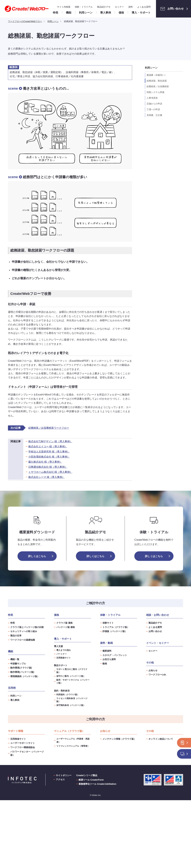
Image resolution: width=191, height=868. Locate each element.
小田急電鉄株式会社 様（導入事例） (49, 457)
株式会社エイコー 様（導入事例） (48, 446)
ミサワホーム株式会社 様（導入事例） (50, 472)
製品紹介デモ (104, 7)
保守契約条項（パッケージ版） (71, 705)
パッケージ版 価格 (66, 627)
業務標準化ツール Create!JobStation (97, 784)
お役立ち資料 (109, 659)
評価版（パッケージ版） (115, 631)
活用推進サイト (64, 658)
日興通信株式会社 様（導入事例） (48, 467)
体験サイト (108, 623)
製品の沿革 (16, 636)
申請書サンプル (18, 664)
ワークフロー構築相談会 (23, 747)
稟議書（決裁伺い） (157, 75)
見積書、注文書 (154, 115)
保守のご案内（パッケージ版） (71, 676)
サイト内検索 (64, 7)
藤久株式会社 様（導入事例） (45, 462)
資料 (131, 7)
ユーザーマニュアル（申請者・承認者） (73, 740)
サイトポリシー (64, 775)
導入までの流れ (64, 650)
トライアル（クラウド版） (116, 627)
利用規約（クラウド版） (68, 695)
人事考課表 (152, 98)
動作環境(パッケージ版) (22, 672)
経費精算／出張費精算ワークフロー (49, 428)
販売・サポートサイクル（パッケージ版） (73, 681)
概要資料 (107, 651)
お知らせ (153, 670)
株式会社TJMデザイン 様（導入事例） (50, 441)
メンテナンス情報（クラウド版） (119, 739)
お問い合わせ (171, 9)
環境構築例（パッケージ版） (25, 676)
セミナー (119, 7)
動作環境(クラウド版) (21, 668)
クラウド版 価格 (64, 623)
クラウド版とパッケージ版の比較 (27, 627)
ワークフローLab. (157, 675)
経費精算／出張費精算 (158, 86)
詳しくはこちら (37, 556)
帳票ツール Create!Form (91, 780)
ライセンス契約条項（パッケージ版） (72, 700)
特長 (13, 623)
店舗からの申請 (154, 104)
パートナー (62, 654)
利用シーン (16, 696)
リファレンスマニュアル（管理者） (73, 746)
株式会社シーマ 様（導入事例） (46, 477)
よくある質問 (144, 7)
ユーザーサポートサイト (23, 743)
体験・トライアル (84, 7)
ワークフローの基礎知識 (23, 640)
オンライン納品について (161, 739)
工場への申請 (153, 109)
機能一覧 (15, 659)
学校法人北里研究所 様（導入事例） (49, 452)
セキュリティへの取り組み (24, 631)
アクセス (60, 779)
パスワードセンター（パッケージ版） (27, 753)
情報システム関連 (156, 92)
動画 (105, 664)
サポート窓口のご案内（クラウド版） (72, 671)
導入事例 (15, 700)
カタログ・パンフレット (115, 655)
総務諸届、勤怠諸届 (157, 81)
